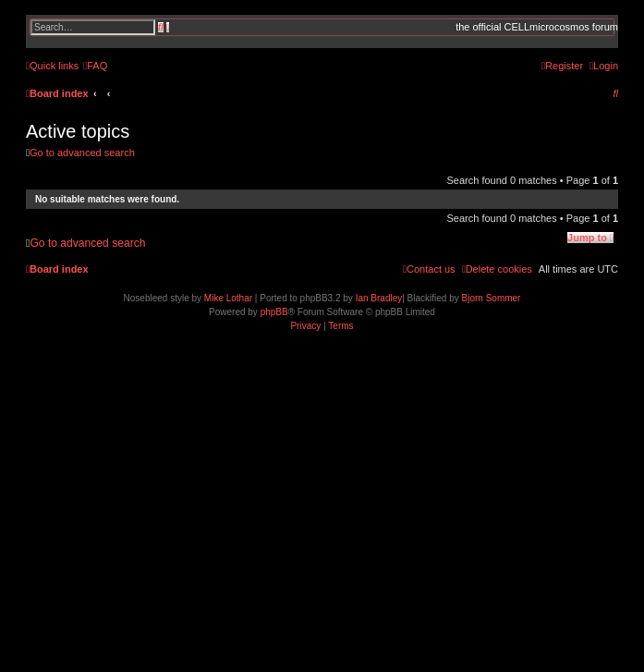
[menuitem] (95, 66)
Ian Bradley (379, 298)
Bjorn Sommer (492, 298)
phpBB (274, 312)
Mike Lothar (228, 298)
